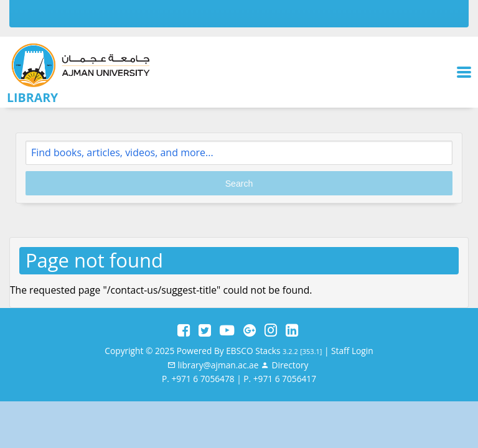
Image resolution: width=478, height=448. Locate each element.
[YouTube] (227, 330)
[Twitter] (205, 330)
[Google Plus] (250, 330)
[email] (213, 365)
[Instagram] (271, 330)
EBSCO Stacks (253, 351)
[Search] (239, 153)
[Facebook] (184, 330)
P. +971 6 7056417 (280, 379)
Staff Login (352, 351)
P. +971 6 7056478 (198, 379)
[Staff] (284, 365)
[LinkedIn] (292, 330)
